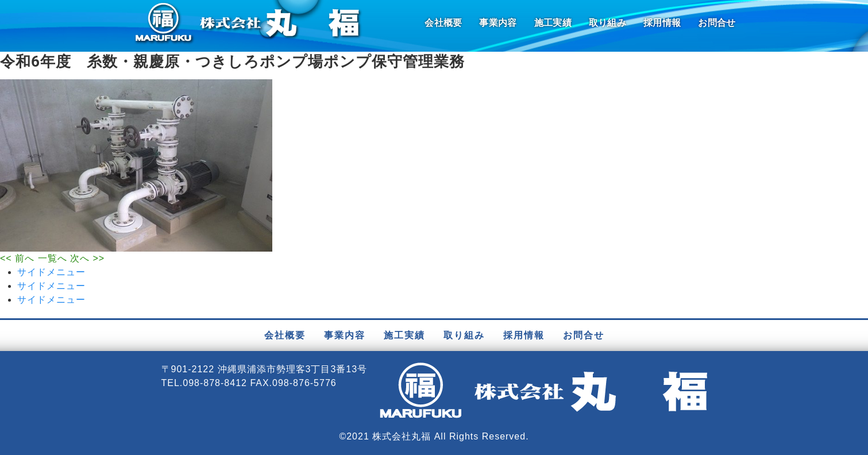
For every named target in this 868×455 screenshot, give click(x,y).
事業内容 (498, 23)
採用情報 (662, 23)
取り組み (607, 23)
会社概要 (443, 23)
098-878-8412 (215, 383)
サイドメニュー (51, 272)
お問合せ (717, 23)
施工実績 (553, 23)
